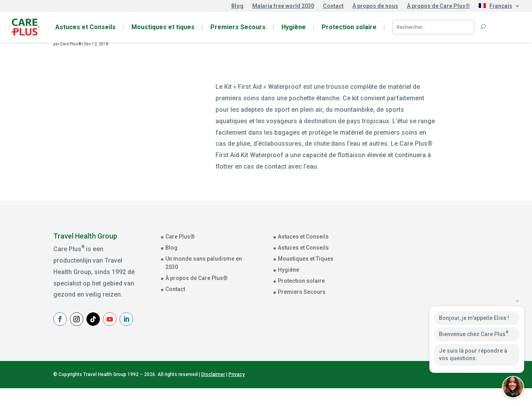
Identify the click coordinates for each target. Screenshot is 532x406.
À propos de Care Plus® (438, 6)
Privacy (237, 392)
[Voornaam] (449, 282)
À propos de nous (375, 6)
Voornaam (413, 271)
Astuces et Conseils (85, 27)
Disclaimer (213, 392)
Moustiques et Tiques (306, 259)
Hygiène (294, 27)
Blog (237, 6)
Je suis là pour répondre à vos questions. (473, 355)
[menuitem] (499, 8)
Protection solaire (349, 27)
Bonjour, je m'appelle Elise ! (474, 318)
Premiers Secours (238, 27)
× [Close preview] (517, 301)
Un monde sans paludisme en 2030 (204, 263)
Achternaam (415, 295)
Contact (333, 6)
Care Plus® (71, 44)
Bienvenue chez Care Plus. (474, 334)
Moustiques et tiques (163, 27)
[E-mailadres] (449, 258)
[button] (513, 387)
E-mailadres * (417, 246)
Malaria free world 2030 (283, 6)
